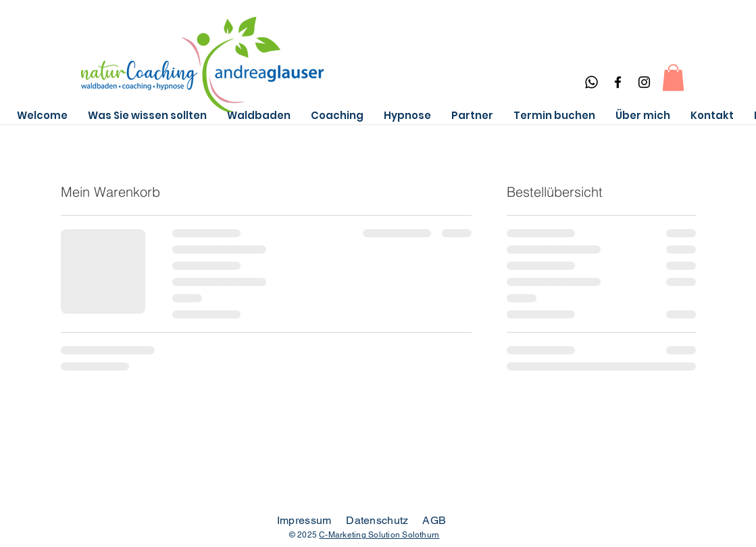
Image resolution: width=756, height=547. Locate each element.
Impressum (304, 520)
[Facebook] (618, 82)
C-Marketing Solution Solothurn (379, 535)
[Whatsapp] (591, 82)
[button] (673, 77)
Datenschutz (379, 520)
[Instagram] (644, 82)
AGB (434, 520)
